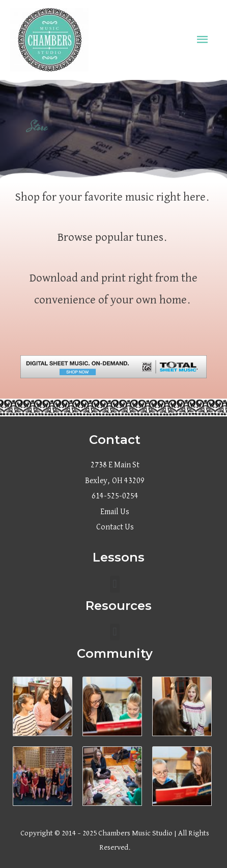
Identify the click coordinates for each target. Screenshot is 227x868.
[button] (115, 584)
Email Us (115, 512)
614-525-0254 (115, 496)
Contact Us (115, 527)
